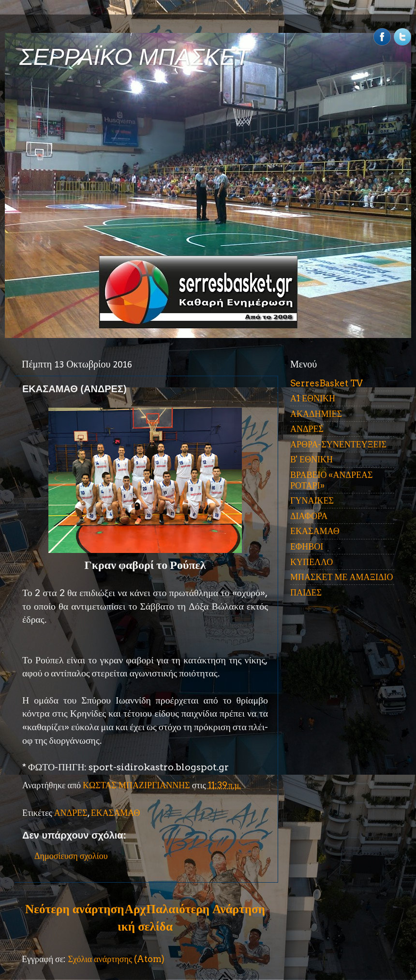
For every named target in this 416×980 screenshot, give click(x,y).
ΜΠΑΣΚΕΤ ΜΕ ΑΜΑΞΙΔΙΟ (342, 577)
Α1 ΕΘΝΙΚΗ (313, 398)
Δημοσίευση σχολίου (71, 856)
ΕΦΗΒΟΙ (307, 546)
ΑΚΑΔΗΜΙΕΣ (316, 414)
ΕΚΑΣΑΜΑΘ (116, 813)
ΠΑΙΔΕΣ (306, 592)
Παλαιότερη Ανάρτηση (206, 909)
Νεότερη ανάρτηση (74, 909)
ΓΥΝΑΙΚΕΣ (312, 500)
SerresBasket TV (327, 383)
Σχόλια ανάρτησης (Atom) (116, 959)
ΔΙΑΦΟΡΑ (309, 516)
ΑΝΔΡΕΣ (71, 813)
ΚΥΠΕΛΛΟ (312, 562)
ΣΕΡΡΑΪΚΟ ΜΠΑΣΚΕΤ (134, 57)
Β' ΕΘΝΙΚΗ (312, 459)
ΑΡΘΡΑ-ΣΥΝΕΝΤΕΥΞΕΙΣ (338, 444)
